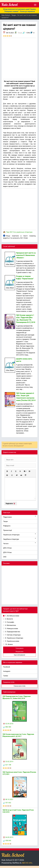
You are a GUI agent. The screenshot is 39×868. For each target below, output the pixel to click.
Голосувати (19, 648)
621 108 (7, 765)
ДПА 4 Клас (7, 548)
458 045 (7, 841)
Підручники (19, 517)
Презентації (8, 530)
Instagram (7, 671)
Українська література (19, 535)
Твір (8, 232)
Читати (19, 544)
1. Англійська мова (12, 616)
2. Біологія (9, 619)
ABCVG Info (27, 863)
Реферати (7, 526)
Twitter (6, 676)
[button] (7, 471)
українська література (24, 232)
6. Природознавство (12, 632)
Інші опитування (19, 655)
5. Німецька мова (11, 629)
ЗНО (5, 557)
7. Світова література (13, 635)
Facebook (7, 667)
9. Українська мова (12, 641)
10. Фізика (9, 644)
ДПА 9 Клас (7, 552)
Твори (20, 33)
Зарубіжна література (19, 539)
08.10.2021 (8, 799)
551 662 (7, 803)
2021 (11, 232)
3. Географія (9, 622)
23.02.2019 (8, 762)
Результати (20, 652)
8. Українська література (14, 638)
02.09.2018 (8, 724)
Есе (15, 232)
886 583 (7, 727)
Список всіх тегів (20, 686)
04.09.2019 (8, 837)
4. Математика (10, 625)
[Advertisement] (19, 58)
